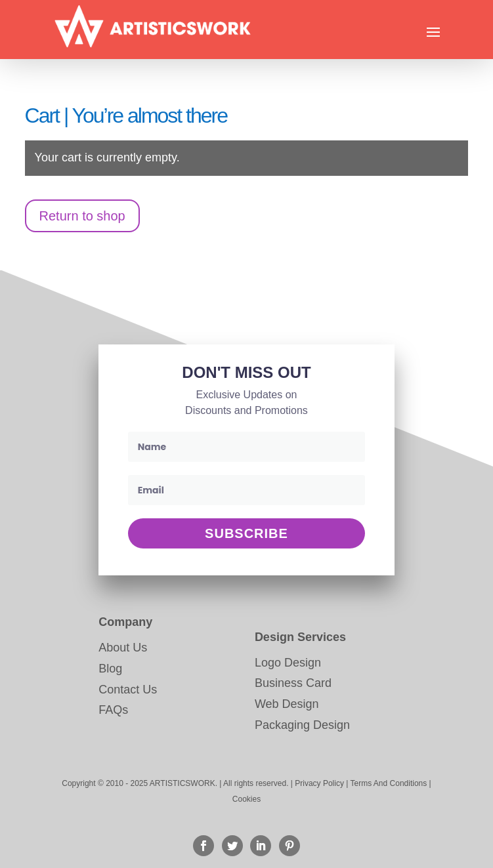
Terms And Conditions (389, 783)
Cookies (246, 799)
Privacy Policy (319, 783)
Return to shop (82, 216)
